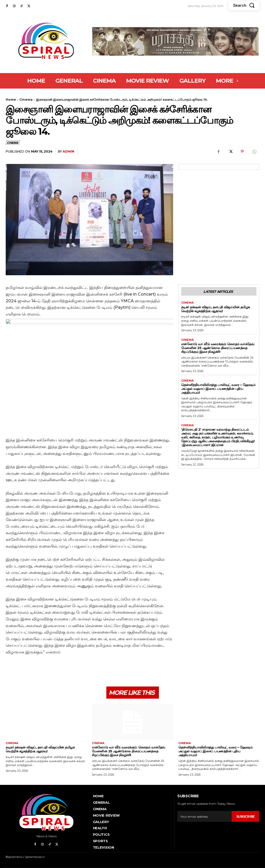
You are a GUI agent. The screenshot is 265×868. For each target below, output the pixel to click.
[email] (204, 816)
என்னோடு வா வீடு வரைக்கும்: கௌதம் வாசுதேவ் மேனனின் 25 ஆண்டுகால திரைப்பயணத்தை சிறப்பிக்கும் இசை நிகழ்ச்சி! (218, 348)
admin (68, 151)
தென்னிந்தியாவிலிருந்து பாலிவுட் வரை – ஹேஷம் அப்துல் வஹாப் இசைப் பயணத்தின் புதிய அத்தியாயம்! (218, 389)
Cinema (26, 100)
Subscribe (245, 816)
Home (11, 100)
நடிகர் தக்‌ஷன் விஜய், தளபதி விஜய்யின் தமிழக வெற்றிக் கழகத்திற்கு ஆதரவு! (216, 309)
